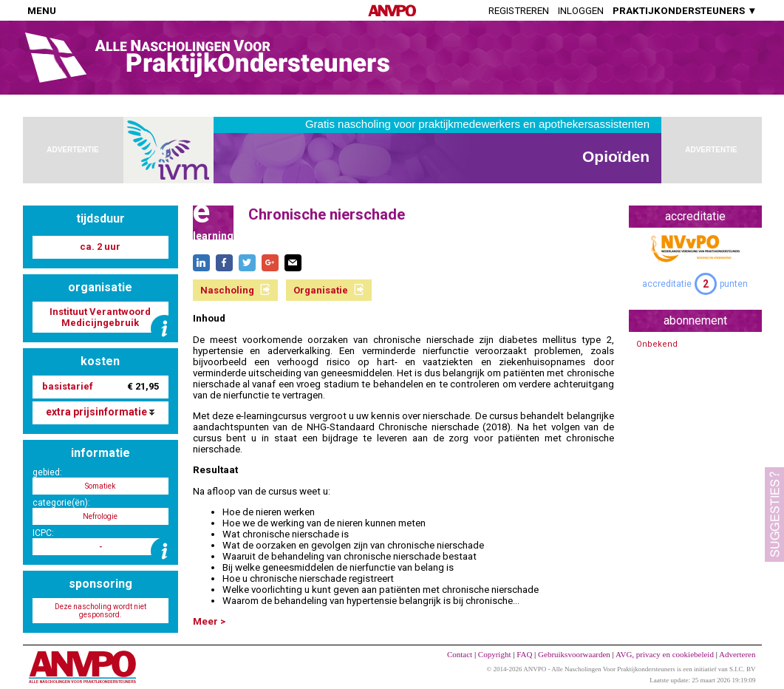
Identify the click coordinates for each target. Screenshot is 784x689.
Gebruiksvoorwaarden (574, 654)
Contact (460, 654)
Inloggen (581, 11)
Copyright (495, 654)
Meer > (209, 621)
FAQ (524, 654)
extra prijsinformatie (100, 412)
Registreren (519, 11)
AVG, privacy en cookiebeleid (665, 654)
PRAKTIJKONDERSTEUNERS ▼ (685, 11)
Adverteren (737, 654)
